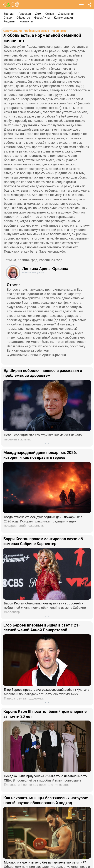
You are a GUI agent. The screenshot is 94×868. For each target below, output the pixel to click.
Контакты (26, 21)
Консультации (63, 18)
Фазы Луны (42, 18)
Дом (38, 14)
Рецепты (9, 21)
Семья (50, 14)
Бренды (9, 14)
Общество (23, 18)
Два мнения (66, 14)
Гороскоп (25, 14)
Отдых (8, 18)
